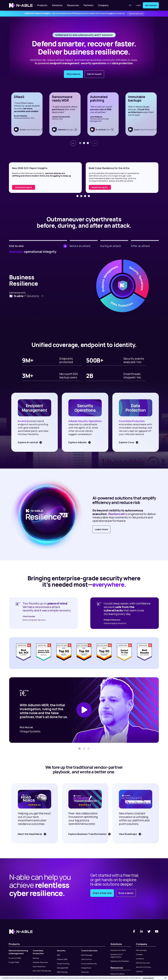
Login (138, 5)
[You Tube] (157, 931)
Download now (136, 13)
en (131, 5)
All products (73, 74)
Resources (73, 5)
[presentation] (73, 143)
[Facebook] (134, 931)
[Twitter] (149, 931)
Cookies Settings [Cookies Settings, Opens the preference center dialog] (148, 978)
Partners (88, 5)
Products (42, 5)
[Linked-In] (142, 931)
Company (103, 5)
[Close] (165, 978)
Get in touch (94, 74)
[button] (80, 143)
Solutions (57, 5)
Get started (151, 5)
